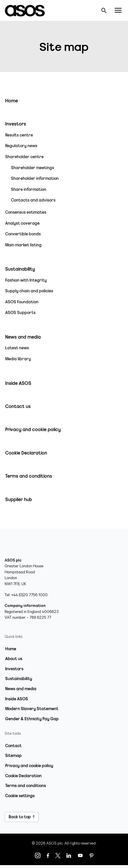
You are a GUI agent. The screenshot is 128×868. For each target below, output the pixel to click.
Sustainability (19, 679)
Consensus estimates (26, 212)
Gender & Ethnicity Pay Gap (32, 719)
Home (11, 649)
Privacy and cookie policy (29, 766)
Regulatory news (21, 146)
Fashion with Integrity (26, 280)
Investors (14, 669)
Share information (29, 189)
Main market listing (23, 245)
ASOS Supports (20, 313)
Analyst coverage (22, 223)
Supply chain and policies (29, 291)
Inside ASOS (17, 699)
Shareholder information (35, 178)
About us (14, 659)
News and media (21, 689)
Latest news (17, 348)
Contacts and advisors (33, 200)
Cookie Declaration (23, 776)
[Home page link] (28, 10)
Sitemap (13, 756)
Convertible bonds (23, 234)
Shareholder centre (24, 157)
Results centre (19, 135)
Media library (18, 359)
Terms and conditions (26, 786)
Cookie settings (20, 796)
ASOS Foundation (22, 302)
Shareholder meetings (33, 168)
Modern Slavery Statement (32, 709)
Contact (13, 746)
